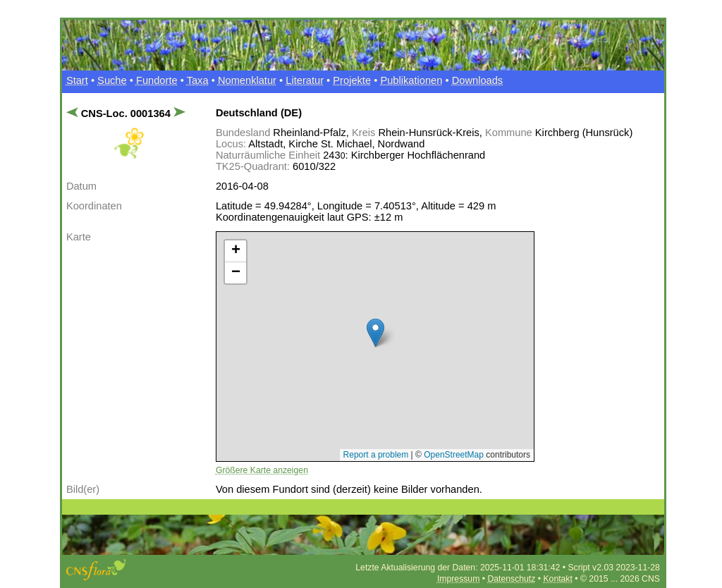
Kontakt (557, 579)
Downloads (478, 80)
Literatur (305, 80)
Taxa (198, 80)
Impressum (458, 579)
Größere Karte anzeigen (262, 470)
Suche (112, 80)
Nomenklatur (247, 80)
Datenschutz (511, 579)
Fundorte (157, 80)
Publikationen (411, 80)
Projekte (352, 80)
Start (77, 80)
